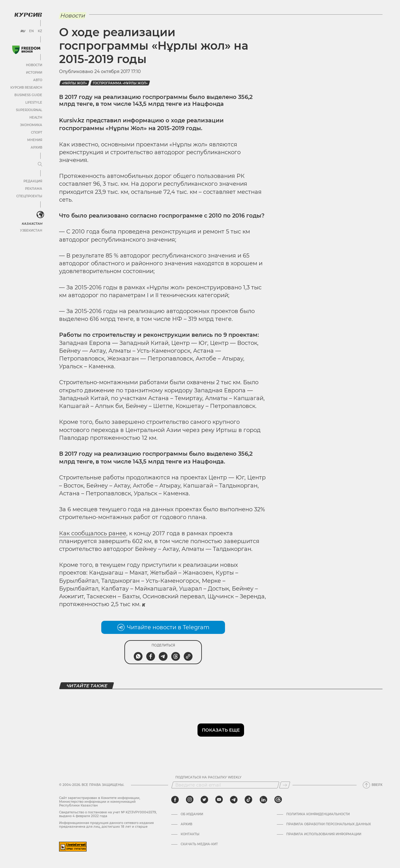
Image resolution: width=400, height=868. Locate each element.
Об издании (192, 814)
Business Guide (28, 95)
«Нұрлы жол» (74, 83)
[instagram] (190, 800)
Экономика (31, 125)
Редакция (33, 181)
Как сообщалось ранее (93, 533)
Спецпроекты (29, 196)
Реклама (34, 189)
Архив (36, 147)
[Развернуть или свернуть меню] (40, 164)
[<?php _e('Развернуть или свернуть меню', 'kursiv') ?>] (40, 215)
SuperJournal (29, 110)
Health (36, 118)
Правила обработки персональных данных (329, 824)
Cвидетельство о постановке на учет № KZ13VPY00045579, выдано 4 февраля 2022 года (108, 814)
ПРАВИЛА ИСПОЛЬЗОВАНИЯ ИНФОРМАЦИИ (324, 834)
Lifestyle (34, 103)
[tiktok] (248, 800)
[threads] (278, 800)
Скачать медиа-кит (199, 844)
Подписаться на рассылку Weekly (208, 777)
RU (23, 31)
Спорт (37, 132)
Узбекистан (31, 230)
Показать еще (221, 730)
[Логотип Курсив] (28, 15)
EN (31, 31)
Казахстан (32, 224)
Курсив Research (26, 88)
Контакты (190, 834)
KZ (40, 31)
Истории (34, 73)
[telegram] (234, 800)
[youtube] (219, 800)
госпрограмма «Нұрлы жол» (120, 83)
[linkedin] (263, 800)
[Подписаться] (285, 785)
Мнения (35, 140)
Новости (34, 65)
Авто (38, 80)
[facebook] (175, 800)
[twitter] (204, 800)
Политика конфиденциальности (318, 814)
